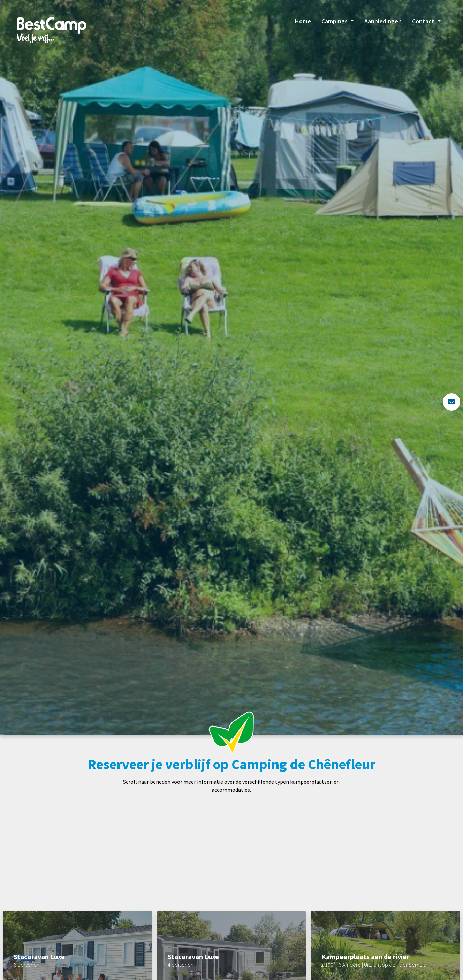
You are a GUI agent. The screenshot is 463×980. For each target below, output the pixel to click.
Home (303, 21)
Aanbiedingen (383, 21)
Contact (424, 21)
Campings (335, 21)
